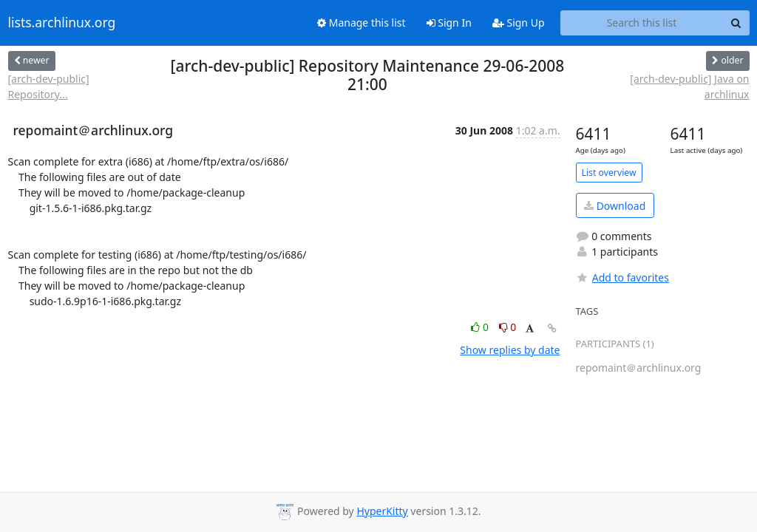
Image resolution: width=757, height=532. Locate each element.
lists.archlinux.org (62, 23)
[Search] (736, 23)
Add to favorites (622, 277)
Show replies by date (510, 350)
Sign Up (519, 23)
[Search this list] (642, 23)
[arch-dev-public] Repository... (49, 86)
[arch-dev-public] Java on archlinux (689, 86)
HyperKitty (382, 511)
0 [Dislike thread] (508, 327)
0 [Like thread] (481, 327)
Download (615, 206)
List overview (609, 173)
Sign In (449, 23)
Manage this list (361, 23)
